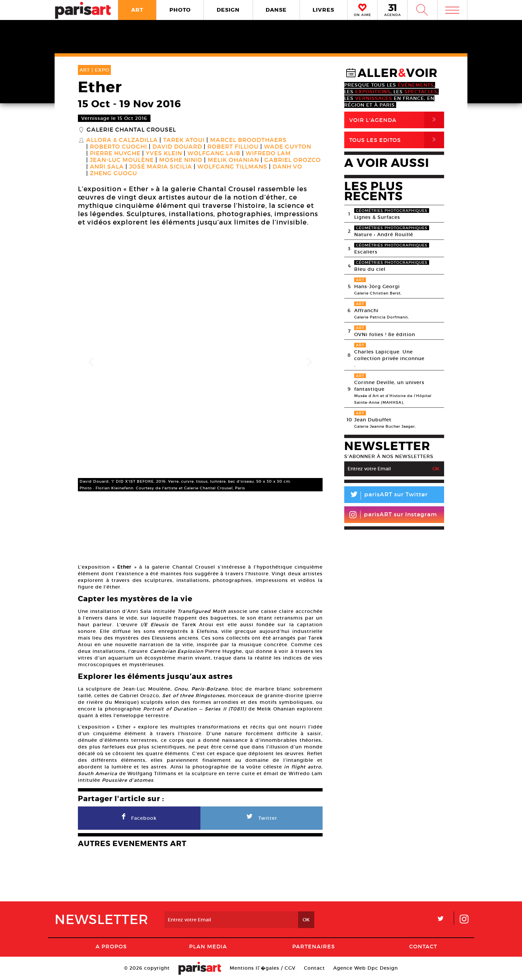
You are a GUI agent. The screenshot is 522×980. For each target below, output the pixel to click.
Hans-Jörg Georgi (377, 286)
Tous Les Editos (397, 140)
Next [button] (309, 362)
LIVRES (323, 10)
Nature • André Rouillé (384, 235)
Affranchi (366, 310)
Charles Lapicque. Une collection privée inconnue (389, 355)
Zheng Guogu (114, 174)
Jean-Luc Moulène (122, 160)
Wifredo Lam (268, 154)
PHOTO (180, 10)
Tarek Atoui (184, 140)
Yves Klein (164, 154)
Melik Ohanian (233, 160)
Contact (423, 946)
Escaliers (366, 252)
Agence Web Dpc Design (366, 968)
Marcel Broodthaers (248, 140)
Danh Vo (287, 167)
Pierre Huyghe (115, 154)
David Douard (177, 147)
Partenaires (314, 946)
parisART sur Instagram (393, 515)
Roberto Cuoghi (119, 147)
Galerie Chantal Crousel (131, 130)
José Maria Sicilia (161, 167)
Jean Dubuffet (373, 420)
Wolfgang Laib (214, 154)
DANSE (276, 10)
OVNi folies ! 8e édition (385, 334)
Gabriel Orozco (293, 160)
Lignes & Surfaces (377, 217)
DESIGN (228, 10)
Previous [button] (91, 362)
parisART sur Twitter (386, 495)
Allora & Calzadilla (122, 140)
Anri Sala (107, 167)
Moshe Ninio (181, 160)
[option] (200, 362)
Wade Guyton (288, 147)
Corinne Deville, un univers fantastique (389, 386)
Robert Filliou (233, 147)
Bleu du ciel (370, 269)
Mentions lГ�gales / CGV (262, 968)
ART (137, 10)
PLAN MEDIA (208, 946)
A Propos (111, 946)
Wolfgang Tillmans (232, 167)
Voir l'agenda (397, 120)
